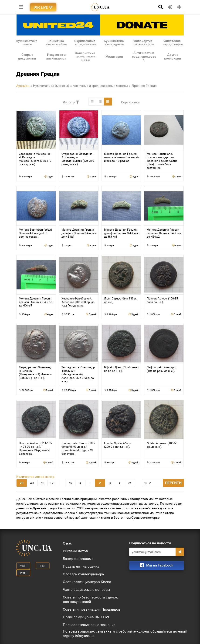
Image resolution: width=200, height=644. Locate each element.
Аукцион (23, 86)
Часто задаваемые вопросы (86, 590)
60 (42, 483)
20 (22, 483)
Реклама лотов (75, 551)
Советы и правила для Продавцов (92, 609)
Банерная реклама (78, 559)
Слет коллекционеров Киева (87, 582)
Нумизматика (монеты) (51, 86)
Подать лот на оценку (81, 567)
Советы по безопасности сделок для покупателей (90, 600)
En (42, 566)
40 (32, 483)
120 (53, 483)
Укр (23, 566)
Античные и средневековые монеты (100, 86)
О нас (67, 543)
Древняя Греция (144, 86)
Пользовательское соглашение (89, 625)
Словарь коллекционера (83, 574)
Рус (23, 573)
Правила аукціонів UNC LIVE (86, 617)
